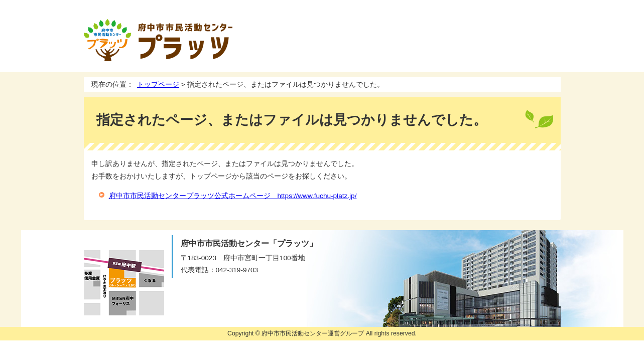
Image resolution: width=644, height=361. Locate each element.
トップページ (158, 84)
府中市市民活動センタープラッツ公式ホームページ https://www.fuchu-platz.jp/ (233, 196)
